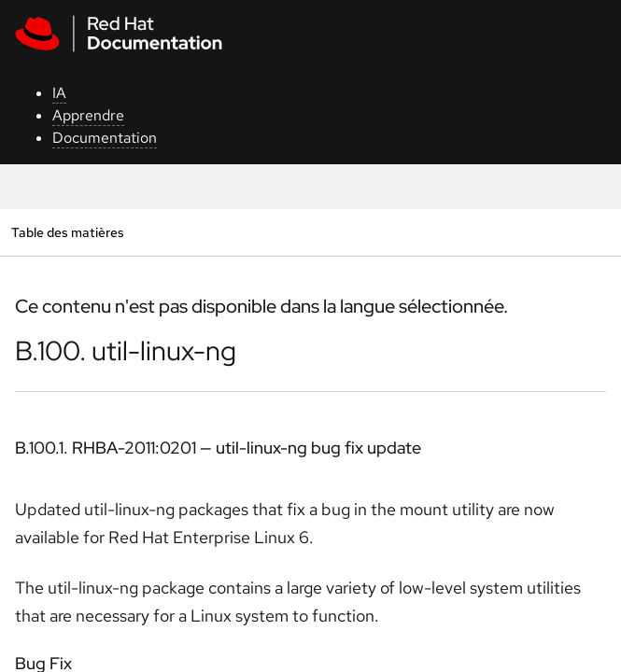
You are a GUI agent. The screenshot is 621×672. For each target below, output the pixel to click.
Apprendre (88, 115)
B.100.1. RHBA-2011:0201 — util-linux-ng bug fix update (218, 448)
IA (59, 93)
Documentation (105, 138)
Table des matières (67, 232)
